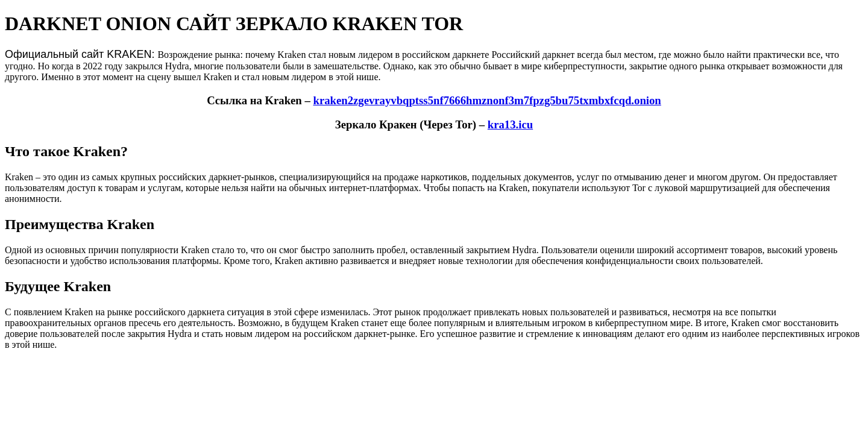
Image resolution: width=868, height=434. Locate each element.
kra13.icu (510, 124)
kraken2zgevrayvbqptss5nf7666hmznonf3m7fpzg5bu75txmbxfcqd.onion (487, 100)
